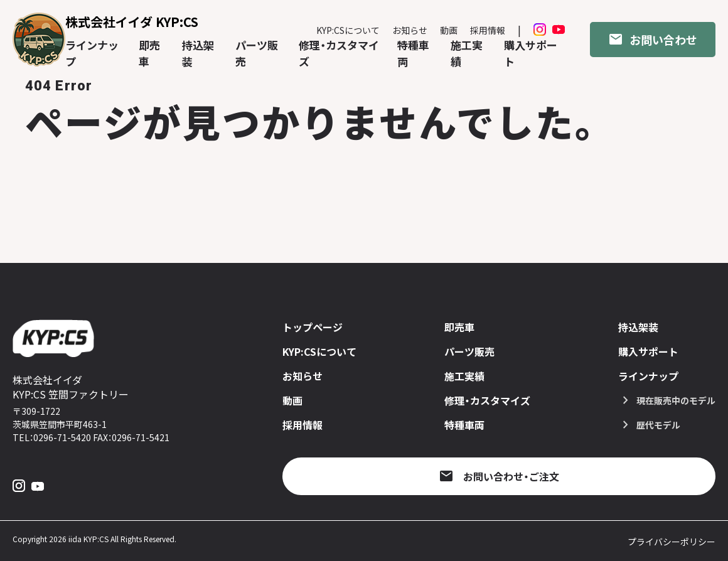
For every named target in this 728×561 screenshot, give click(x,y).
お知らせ (410, 30)
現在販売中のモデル (676, 400)
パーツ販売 (469, 351)
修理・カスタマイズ (487, 400)
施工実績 (464, 376)
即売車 (459, 327)
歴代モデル (658, 425)
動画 (449, 30)
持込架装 (638, 327)
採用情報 (488, 30)
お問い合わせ (663, 40)
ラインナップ (648, 376)
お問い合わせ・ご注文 (511, 476)
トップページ (313, 327)
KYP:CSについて (348, 30)
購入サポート (648, 351)
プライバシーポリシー (672, 542)
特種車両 (464, 425)
